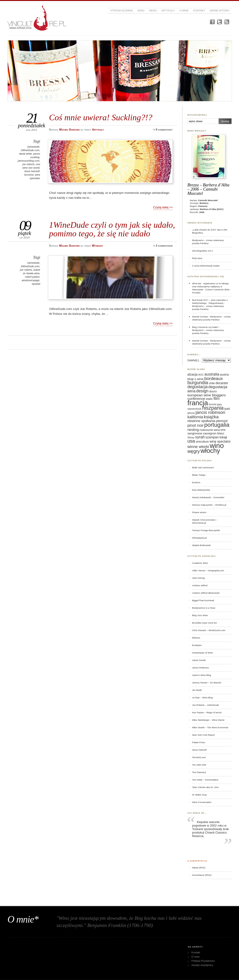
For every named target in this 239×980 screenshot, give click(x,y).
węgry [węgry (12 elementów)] (194, 451)
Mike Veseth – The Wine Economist (210, 727)
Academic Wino (200, 563)
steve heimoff (32, 171)
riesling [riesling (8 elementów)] (193, 430)
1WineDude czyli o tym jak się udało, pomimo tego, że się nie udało (112, 229)
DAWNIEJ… (194, 360)
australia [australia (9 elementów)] (212, 374)
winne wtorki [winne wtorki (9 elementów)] (198, 447)
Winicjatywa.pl (199, 538)
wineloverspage (31, 280)
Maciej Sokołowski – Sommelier (208, 497)
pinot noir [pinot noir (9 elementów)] (195, 425)
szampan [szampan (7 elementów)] (212, 437)
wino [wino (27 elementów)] (217, 446)
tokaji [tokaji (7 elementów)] (223, 437)
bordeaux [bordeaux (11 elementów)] (213, 378)
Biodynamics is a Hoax (204, 608)
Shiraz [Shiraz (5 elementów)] (191, 437)
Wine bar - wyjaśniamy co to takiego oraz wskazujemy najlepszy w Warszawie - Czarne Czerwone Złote (211, 286)
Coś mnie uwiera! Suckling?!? (101, 117)
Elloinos (196, 638)
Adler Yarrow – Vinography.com (208, 570)
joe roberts (28, 164)
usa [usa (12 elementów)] (191, 441)
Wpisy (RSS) (199, 868)
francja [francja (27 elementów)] (198, 403)
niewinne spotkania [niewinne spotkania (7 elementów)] (201, 421)
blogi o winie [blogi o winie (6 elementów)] (195, 379)
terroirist (29, 175)
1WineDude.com (30, 150)
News (153, 11)
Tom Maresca (199, 772)
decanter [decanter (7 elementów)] (222, 383)
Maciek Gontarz (200, 317)
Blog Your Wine (200, 615)
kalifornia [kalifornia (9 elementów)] (195, 417)
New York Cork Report (203, 735)
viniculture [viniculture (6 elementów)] (202, 442)
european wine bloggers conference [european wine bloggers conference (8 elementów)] (207, 397)
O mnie (184, 11)
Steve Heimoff (199, 750)
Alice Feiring (198, 578)
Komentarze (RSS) (202, 875)
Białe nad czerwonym (203, 467)
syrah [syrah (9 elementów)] (200, 437)
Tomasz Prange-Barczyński (206, 530)
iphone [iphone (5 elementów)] (191, 413)
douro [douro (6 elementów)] (213, 391)
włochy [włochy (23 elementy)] (210, 451)
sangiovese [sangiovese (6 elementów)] (195, 433)
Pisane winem (199, 512)
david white (26, 154)
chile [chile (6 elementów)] (212, 383)
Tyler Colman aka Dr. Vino (205, 787)
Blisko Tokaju (199, 475)
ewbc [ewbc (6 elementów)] (209, 399)
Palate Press (199, 742)
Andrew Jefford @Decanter (206, 593)
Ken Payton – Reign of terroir (207, 712)
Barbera (204, 203)
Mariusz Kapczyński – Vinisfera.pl (209, 505)
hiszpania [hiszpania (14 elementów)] (213, 408)
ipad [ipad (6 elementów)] (227, 409)
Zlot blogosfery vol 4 (202, 251)
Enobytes (197, 645)
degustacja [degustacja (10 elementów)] (198, 387)
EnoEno (196, 482)
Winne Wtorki (220, 11)
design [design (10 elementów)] (202, 391)
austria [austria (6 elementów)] (224, 375)
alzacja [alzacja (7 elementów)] (193, 374)
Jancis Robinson (200, 668)
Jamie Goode (199, 660)
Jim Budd (197, 690)
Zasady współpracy (202, 965)
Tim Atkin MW (199, 765)
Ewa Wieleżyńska (201, 490)
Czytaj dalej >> (163, 207)
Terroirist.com (199, 757)
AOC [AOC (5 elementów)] (201, 375)
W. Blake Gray (199, 795)
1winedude (33, 147)
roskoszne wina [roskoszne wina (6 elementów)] (210, 430)
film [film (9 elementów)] (217, 399)
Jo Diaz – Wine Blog (202, 698)
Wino (141, 11)
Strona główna (121, 11)
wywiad (36, 284)
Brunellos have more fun (205, 623)
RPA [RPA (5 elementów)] (223, 430)
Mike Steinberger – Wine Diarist (208, 720)
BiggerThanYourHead (203, 600)
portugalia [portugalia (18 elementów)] (217, 425)
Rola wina (197, 258)
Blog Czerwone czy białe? (205, 327)
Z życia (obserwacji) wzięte (206, 266)
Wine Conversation (202, 802)
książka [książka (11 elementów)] (211, 417)
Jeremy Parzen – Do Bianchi (207, 683)
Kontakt (199, 11)
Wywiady (97, 246)
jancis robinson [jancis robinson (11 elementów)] (210, 412)
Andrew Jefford (200, 585)
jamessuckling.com (29, 161)
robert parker (32, 277)
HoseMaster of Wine (202, 653)
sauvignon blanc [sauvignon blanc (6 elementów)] (214, 433)
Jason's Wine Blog (202, 675)
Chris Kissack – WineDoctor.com (209, 630)
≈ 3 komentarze (163, 246)
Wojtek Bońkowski (201, 545)
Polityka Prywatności (203, 961)
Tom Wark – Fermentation (205, 780)
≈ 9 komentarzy (163, 130)
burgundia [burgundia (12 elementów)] (198, 383)
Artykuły (168, 11)
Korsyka (196, 293)
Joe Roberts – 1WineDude (206, 705)
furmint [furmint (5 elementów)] (213, 404)
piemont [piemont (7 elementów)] (222, 421)
